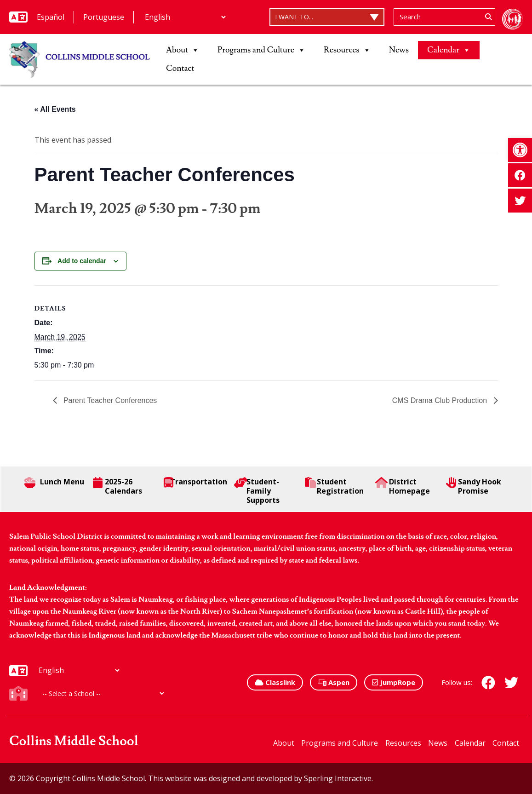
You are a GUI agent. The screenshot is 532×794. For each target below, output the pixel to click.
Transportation (196, 483)
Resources (347, 50)
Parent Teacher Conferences (109, 400)
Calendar (449, 50)
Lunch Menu (54, 483)
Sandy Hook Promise (474, 486)
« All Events (55, 109)
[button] (520, 150)
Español (51, 17)
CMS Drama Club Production (441, 400)
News (399, 50)
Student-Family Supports (257, 491)
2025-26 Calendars (117, 486)
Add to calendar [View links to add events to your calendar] (82, 261)
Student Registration (334, 486)
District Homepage (402, 486)
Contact (180, 68)
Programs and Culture (261, 50)
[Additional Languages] (185, 17)
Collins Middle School (74, 741)
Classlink (275, 682)
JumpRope (394, 682)
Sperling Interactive (338, 778)
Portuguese (104, 17)
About (183, 50)
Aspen (334, 682)
